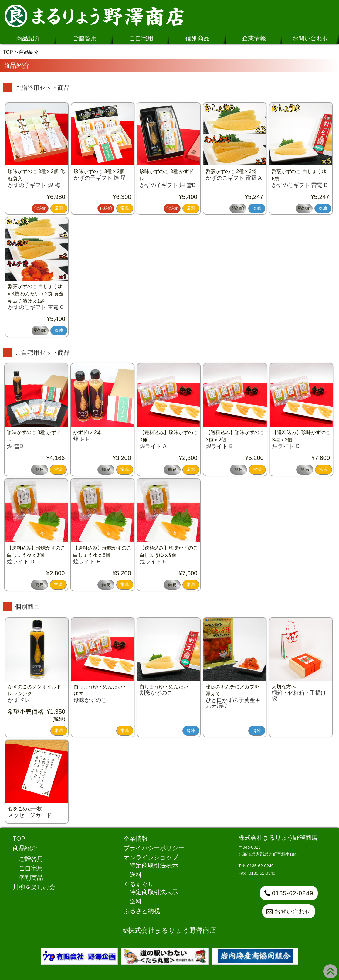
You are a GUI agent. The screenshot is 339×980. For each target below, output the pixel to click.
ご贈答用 (85, 38)
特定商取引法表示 (154, 865)
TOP (8, 52)
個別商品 (198, 38)
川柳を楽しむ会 (34, 887)
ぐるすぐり (139, 884)
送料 (136, 875)
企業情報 (254, 38)
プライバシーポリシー (154, 848)
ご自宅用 (141, 38)
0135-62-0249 (293, 893)
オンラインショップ (151, 857)
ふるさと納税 (142, 911)
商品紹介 (28, 38)
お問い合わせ (310, 38)
